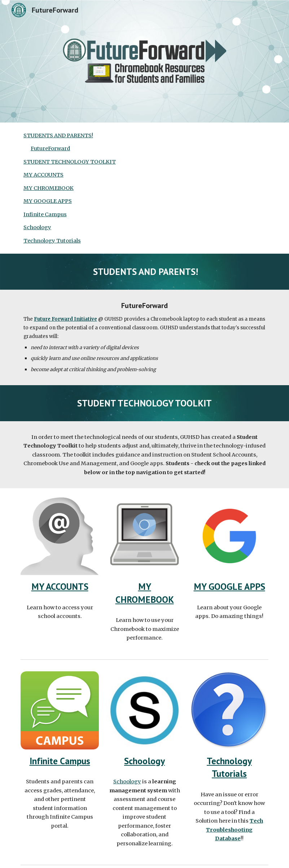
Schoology (37, 227)
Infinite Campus (45, 214)
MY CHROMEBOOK (49, 188)
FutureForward (50, 148)
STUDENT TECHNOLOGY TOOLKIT (70, 162)
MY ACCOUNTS (43, 175)
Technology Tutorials (52, 241)
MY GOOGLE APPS (48, 201)
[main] (144, 271)
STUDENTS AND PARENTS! (58, 135)
